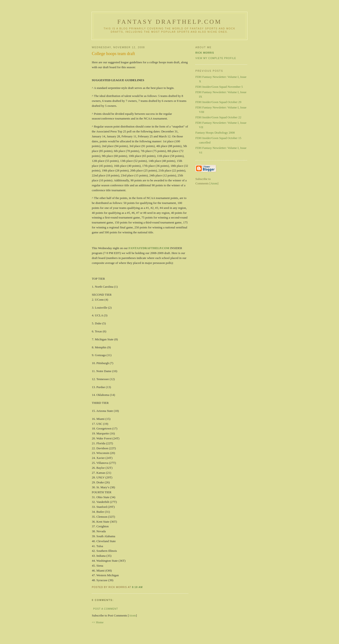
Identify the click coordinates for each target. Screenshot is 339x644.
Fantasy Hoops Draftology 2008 (215, 133)
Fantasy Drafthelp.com (169, 22)
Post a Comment (106, 609)
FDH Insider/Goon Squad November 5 (219, 87)
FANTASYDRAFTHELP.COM (149, 248)
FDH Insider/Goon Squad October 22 (218, 117)
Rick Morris (205, 53)
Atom (132, 615)
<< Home (98, 622)
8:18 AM (137, 587)
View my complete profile (216, 58)
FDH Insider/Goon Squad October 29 (218, 102)
